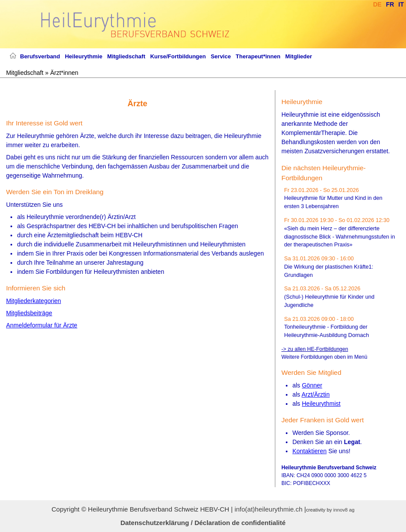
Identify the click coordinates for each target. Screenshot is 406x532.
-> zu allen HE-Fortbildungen (315, 349)
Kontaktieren (310, 451)
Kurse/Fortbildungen (178, 56)
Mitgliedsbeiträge (29, 313)
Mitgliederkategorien (34, 301)
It (401, 4)
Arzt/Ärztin (316, 394)
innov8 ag (344, 510)
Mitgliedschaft (126, 56)
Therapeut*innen (258, 56)
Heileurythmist (321, 404)
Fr (390, 4)
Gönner (312, 385)
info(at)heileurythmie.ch (268, 509)
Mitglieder (299, 56)
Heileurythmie (84, 56)
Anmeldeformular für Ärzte (42, 325)
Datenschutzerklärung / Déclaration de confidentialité (203, 523)
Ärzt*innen (64, 73)
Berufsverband (40, 56)
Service (221, 56)
